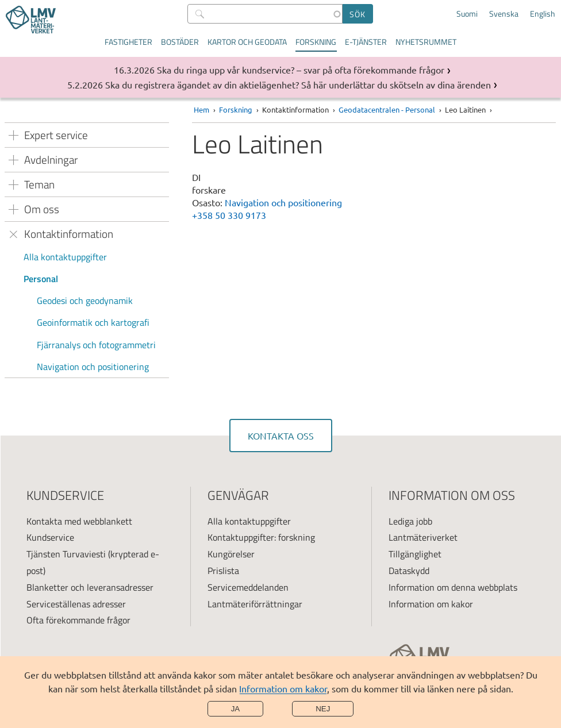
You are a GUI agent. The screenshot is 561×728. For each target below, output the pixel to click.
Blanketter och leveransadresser (90, 587)
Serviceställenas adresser (76, 604)
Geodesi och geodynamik (85, 301)
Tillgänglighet (415, 554)
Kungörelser (231, 554)
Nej (323, 709)
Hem (201, 109)
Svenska (504, 14)
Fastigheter (128, 42)
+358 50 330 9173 (229, 215)
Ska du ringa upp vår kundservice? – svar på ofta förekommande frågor (301, 70)
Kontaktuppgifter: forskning (261, 537)
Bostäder (180, 42)
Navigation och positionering (93, 367)
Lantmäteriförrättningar (255, 604)
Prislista (223, 571)
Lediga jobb (410, 521)
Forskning (316, 42)
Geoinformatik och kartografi (93, 322)
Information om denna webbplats (453, 587)
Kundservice (50, 537)
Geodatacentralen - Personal (387, 109)
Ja (236, 709)
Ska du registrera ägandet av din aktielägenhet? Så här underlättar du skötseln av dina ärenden (298, 84)
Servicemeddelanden (248, 587)
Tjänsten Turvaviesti (66, 554)
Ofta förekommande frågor (78, 620)
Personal (41, 279)
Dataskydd (409, 571)
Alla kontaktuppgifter (65, 257)
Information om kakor (283, 688)
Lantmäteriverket (423, 537)
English (543, 14)
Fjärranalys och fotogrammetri (96, 345)
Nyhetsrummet (426, 42)
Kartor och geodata (247, 42)
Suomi (467, 14)
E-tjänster (366, 42)
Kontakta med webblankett (79, 521)
